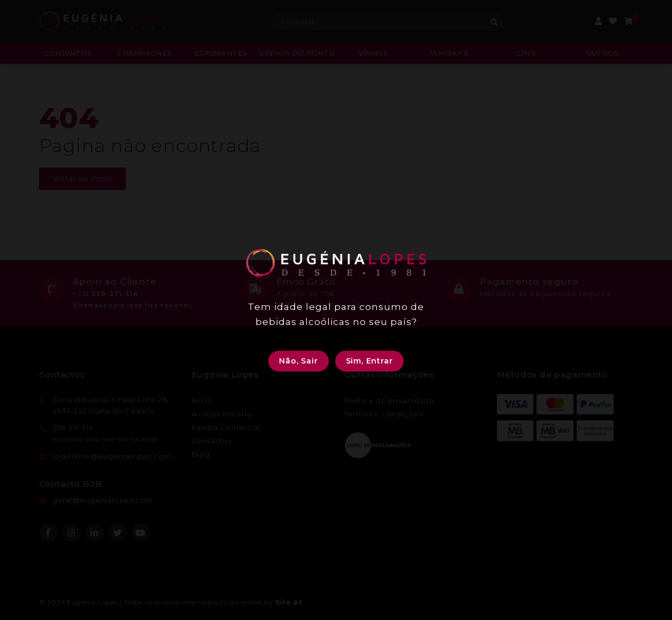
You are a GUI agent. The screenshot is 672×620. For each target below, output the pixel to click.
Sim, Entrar (369, 361)
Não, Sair (298, 361)
